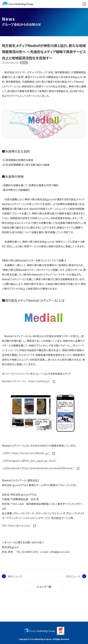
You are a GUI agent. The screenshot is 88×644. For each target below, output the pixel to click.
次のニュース (73, 576)
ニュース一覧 (44, 587)
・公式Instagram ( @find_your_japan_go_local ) (29, 461)
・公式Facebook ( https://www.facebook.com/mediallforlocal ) (38, 468)
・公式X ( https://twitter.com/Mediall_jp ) (26, 453)
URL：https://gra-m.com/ (16, 525)
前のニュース (15, 576)
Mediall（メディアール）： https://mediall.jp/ (26, 381)
